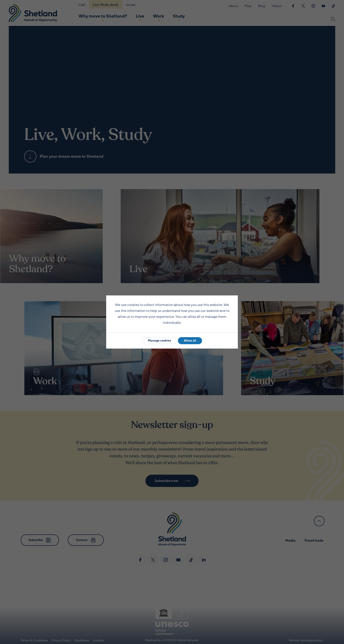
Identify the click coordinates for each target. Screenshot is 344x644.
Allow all (190, 341)
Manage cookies (159, 341)
